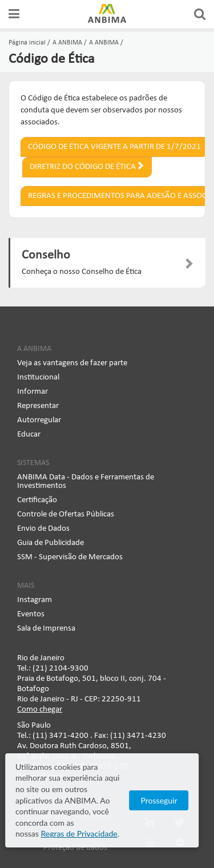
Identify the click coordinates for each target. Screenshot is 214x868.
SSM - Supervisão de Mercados (70, 557)
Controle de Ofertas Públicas (66, 514)
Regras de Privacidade (88, 833)
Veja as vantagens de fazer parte (72, 363)
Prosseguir (169, 806)
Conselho (46, 255)
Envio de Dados (43, 529)
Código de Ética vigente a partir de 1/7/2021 (114, 147)
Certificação (37, 500)
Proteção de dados (75, 848)
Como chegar (40, 710)
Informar (33, 392)
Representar (38, 406)
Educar (29, 435)
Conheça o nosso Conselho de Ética (82, 272)
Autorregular (39, 420)
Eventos (31, 614)
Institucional (38, 378)
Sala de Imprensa (46, 629)
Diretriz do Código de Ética (87, 166)
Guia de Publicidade (51, 543)
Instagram (35, 600)
